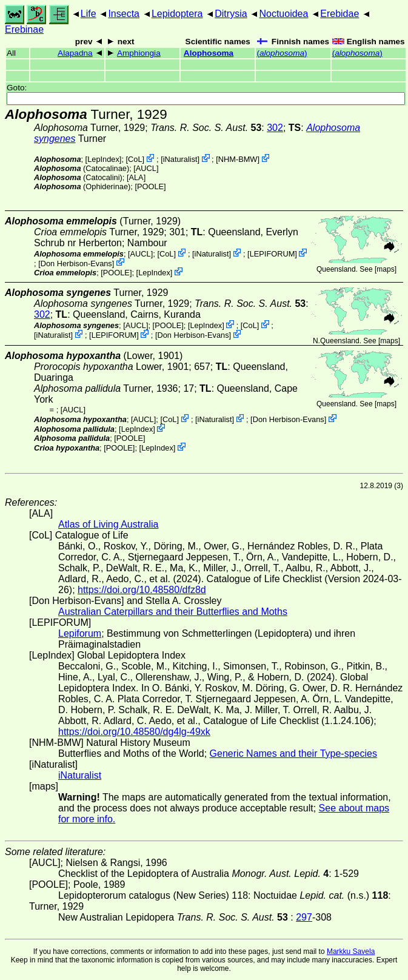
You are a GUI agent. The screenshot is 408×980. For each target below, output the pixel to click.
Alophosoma (209, 53)
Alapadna (75, 53)
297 (304, 917)
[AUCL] (146, 168)
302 (275, 128)
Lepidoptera (177, 14)
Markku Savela (351, 951)
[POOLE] (150, 186)
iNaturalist (180, 159)
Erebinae (24, 29)
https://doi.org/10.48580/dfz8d (142, 590)
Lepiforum (80, 633)
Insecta (124, 14)
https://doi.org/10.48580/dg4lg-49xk (134, 732)
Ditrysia (231, 14)
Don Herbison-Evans (76, 263)
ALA (136, 177)
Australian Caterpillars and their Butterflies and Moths (173, 612)
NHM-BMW (238, 159)
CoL (135, 159)
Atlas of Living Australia (108, 524)
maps (385, 269)
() (282, 53)
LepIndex (103, 159)
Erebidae (339, 14)
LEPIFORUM (273, 254)
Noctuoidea (283, 14)
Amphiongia (139, 53)
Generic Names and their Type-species (293, 753)
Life (89, 14)
